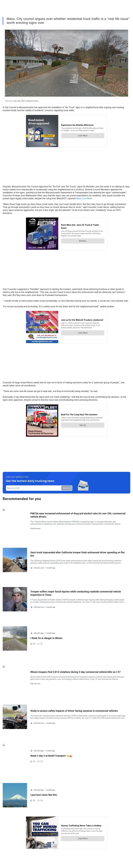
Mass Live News (84, 198)
